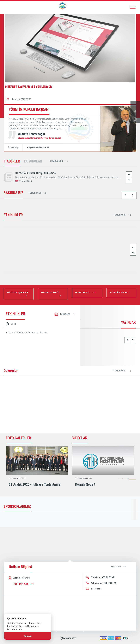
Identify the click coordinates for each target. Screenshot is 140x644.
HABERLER (12, 161)
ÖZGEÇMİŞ (13, 147)
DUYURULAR (33, 161)
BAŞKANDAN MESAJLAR (38, 147)
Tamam (28, 636)
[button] (13, 93)
